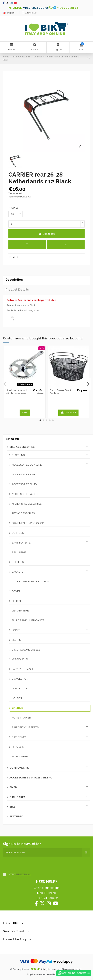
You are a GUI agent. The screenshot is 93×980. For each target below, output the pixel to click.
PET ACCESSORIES (23, 513)
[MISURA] (15, 214)
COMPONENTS (19, 768)
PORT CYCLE (20, 689)
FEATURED (16, 816)
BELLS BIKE (19, 552)
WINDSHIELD (20, 659)
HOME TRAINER (21, 718)
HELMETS (18, 562)
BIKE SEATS (19, 737)
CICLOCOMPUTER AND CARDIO (31, 581)
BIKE (12, 807)
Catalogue (13, 439)
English (10, 13)
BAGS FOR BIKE (21, 543)
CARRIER (17, 708)
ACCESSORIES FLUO (24, 484)
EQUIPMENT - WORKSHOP (28, 523)
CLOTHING (18, 455)
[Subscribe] (86, 852)
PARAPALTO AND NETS (26, 669)
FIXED (13, 787)
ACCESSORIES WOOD (25, 494)
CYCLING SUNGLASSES (26, 650)
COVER (16, 591)
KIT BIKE (17, 601)
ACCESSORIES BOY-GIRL (27, 465)
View (25, 412)
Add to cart (46, 234)
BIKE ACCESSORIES (22, 447)
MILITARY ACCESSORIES (27, 504)
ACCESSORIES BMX (23, 474)
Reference (14, 197)
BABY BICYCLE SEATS (25, 727)
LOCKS (16, 630)
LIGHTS (16, 640)
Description (14, 280)
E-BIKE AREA (17, 797)
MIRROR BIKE (20, 756)
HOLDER (17, 698)
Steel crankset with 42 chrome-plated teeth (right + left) (17, 393)
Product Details (17, 290)
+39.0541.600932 (35, 8)
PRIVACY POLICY (23, 874)
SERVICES (18, 747)
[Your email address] (43, 852)
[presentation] (33, 864)
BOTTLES (18, 533)
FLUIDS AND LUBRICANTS (28, 620)
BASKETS (18, 572)
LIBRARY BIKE (20, 611)
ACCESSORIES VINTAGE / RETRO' (31, 778)
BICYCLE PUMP (21, 679)
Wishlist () (29, 13)
